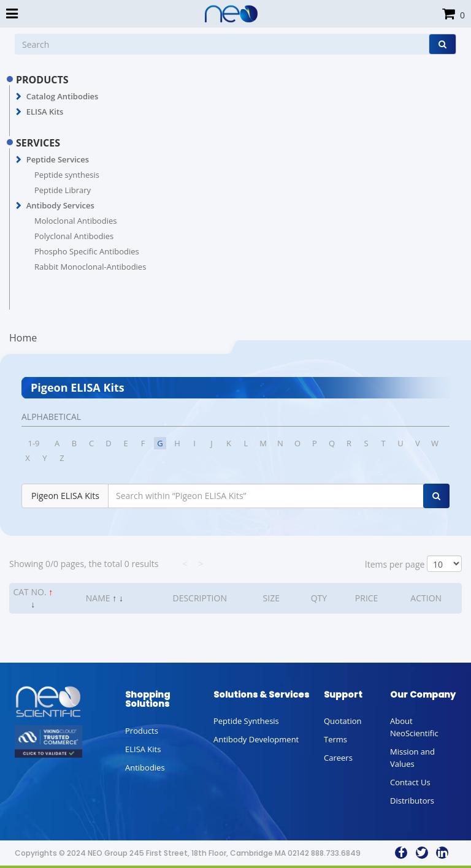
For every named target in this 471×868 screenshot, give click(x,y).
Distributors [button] (412, 801)
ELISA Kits (45, 112)
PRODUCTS (42, 80)
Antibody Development (256, 739)
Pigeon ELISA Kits (65, 496)
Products (142, 731)
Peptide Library (63, 190)
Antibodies (145, 767)
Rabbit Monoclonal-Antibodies (90, 267)
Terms (335, 739)
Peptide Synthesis (246, 721)
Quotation (343, 721)
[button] (19, 97)
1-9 (33, 443)
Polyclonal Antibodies (74, 236)
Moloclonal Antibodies (75, 221)
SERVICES (38, 143)
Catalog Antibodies (63, 96)
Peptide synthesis (67, 175)
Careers (338, 758)
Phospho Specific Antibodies (87, 251)
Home (23, 338)
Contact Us (410, 782)
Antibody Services (60, 205)
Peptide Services (58, 159)
